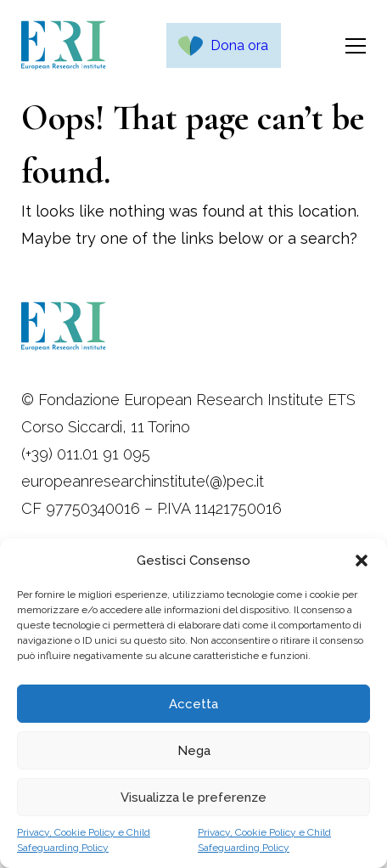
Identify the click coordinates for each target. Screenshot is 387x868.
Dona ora (239, 45)
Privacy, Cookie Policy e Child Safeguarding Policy (84, 840)
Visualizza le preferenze (193, 798)
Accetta (193, 704)
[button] (362, 561)
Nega (194, 751)
